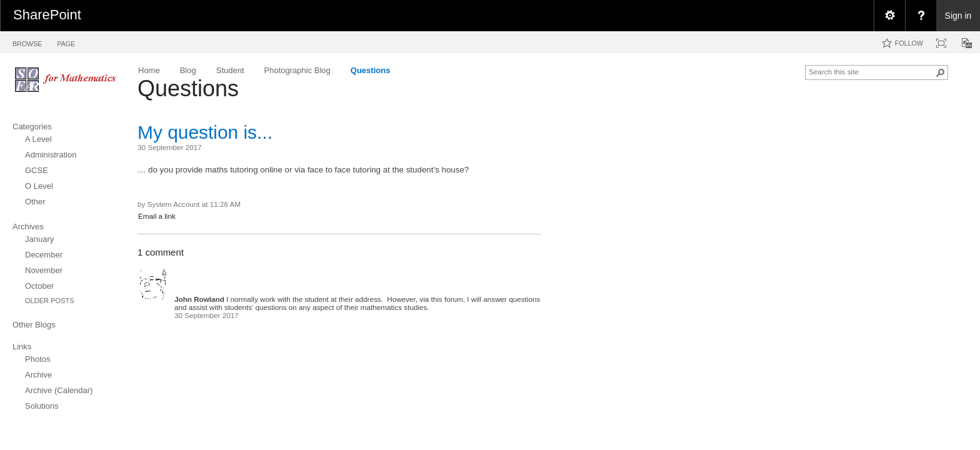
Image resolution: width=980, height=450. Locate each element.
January (39, 239)
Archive (38, 375)
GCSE (37, 170)
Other (35, 202)
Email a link (157, 216)
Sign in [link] (958, 16)
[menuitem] (889, 16)
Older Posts (50, 301)
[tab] (27, 42)
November (44, 270)
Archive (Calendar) (59, 390)
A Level (38, 139)
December (44, 255)
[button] (941, 72)
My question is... (205, 132)
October (39, 286)
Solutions (42, 406)
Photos (37, 359)
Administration (51, 155)
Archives (28, 227)
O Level (39, 186)
